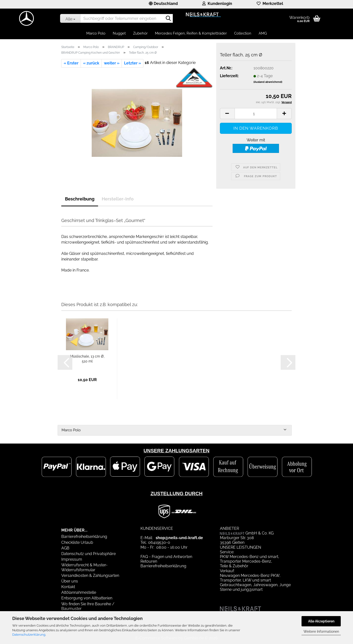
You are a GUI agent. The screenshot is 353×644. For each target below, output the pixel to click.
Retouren (149, 561)
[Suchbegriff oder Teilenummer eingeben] (70, 18)
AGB (65, 548)
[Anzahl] (256, 114)
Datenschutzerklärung (29, 635)
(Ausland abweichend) (268, 82)
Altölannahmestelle (79, 592)
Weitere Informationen (321, 632)
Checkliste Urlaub (77, 542)
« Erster (71, 63)
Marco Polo (96, 33)
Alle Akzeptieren (321, 621)
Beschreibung (80, 199)
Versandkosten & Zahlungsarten (90, 576)
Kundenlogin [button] (217, 4)
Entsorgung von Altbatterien (87, 598)
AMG (263, 33)
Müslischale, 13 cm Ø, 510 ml (87, 359)
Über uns (70, 581)
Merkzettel (270, 4)
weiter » (112, 63)
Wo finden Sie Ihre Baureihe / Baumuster (88, 606)
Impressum (72, 559)
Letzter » (132, 63)
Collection (243, 33)
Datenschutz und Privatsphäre (88, 554)
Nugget (119, 33)
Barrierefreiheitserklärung (84, 537)
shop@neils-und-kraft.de (179, 538)
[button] (163, 4)
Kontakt (68, 587)
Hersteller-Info (118, 199)
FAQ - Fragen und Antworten (166, 557)
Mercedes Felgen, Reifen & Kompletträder (191, 33)
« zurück (91, 63)
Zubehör (140, 33)
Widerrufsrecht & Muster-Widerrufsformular (84, 567)
